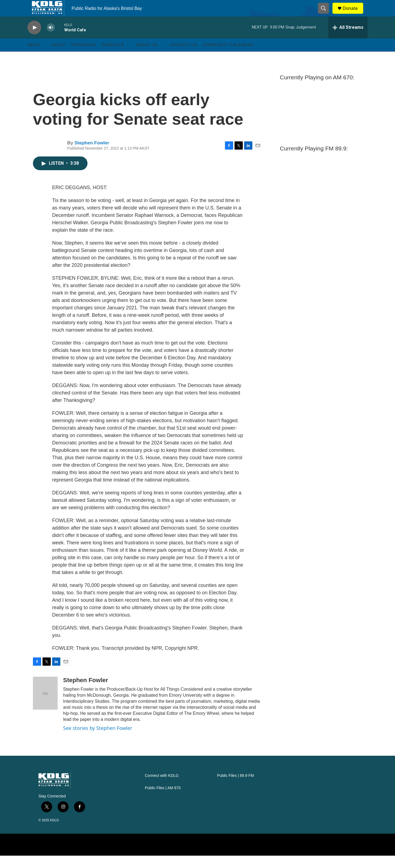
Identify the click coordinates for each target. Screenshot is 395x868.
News (34, 57)
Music (59, 57)
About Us (147, 57)
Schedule (113, 57)
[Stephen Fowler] (45, 705)
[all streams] (348, 40)
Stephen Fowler (92, 155)
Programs (83, 57)
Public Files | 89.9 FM (235, 788)
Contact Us (183, 57)
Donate (354, 14)
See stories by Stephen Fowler (98, 740)
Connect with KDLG (162, 788)
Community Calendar (228, 57)
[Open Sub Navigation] (44, 57)
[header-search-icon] (326, 15)
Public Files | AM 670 (163, 800)
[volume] (51, 40)
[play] (34, 40)
